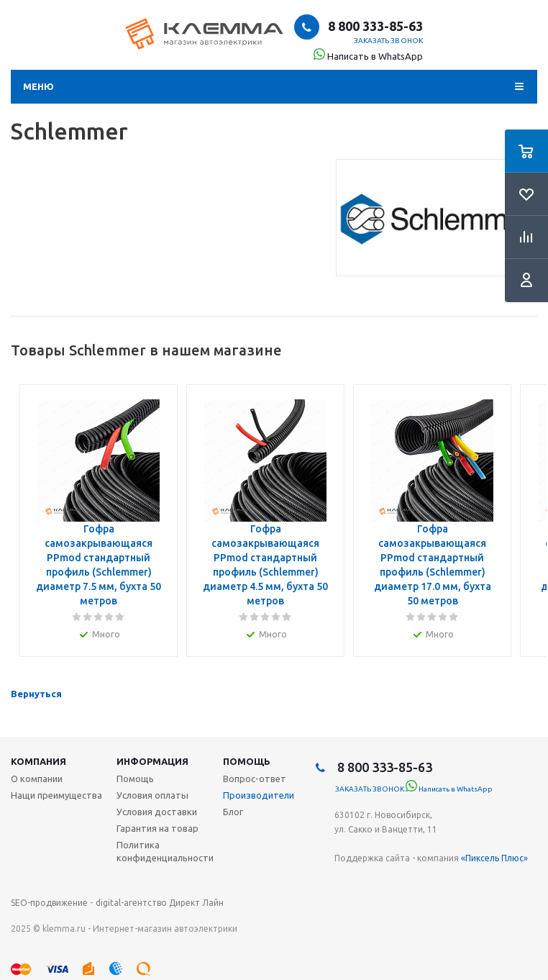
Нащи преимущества (56, 795)
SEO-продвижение (49, 903)
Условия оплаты (152, 795)
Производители (259, 795)
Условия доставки (157, 812)
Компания (38, 761)
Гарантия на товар (157, 828)
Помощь (247, 761)
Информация (152, 761)
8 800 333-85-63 (374, 26)
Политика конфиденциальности (165, 851)
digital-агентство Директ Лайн (160, 903)
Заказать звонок (389, 41)
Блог (233, 812)
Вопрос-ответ (255, 779)
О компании (37, 779)
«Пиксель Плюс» (494, 858)
